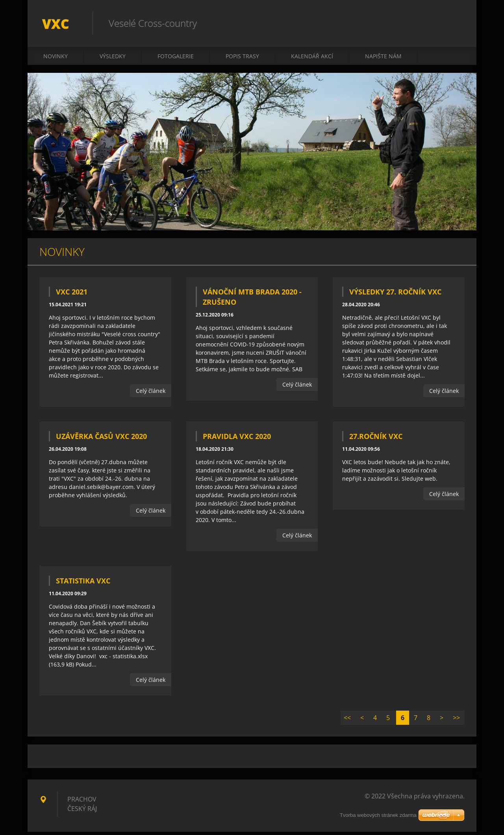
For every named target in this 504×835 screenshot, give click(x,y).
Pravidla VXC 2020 (237, 440)
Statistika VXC (83, 584)
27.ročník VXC (376, 440)
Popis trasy (242, 60)
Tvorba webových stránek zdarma (378, 818)
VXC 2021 (72, 295)
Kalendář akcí (312, 60)
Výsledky (113, 60)
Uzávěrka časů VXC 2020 (101, 440)
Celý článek (151, 394)
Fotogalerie (176, 60)
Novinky (56, 60)
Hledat (456, 23)
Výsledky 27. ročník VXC (395, 295)
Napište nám (383, 60)
